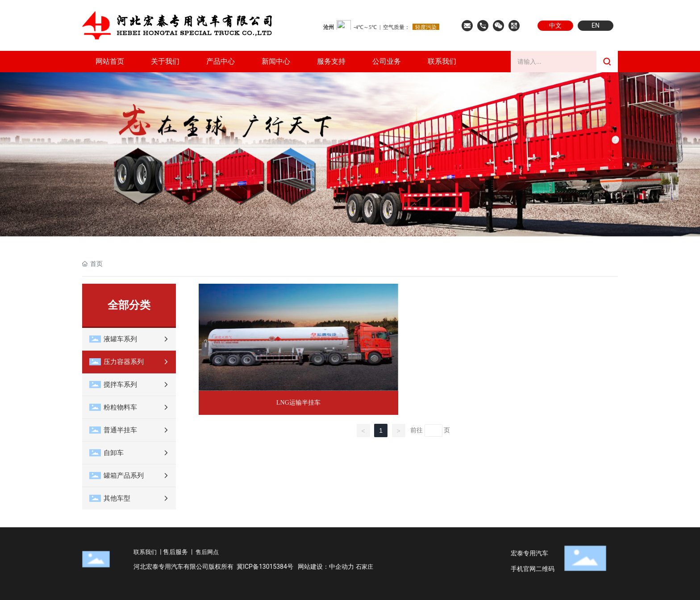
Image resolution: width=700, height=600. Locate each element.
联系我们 (483, 26)
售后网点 (207, 552)
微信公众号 (498, 26)
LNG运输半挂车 (298, 403)
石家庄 (365, 567)
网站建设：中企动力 (326, 567)
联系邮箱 (467, 26)
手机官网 (514, 26)
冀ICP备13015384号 (265, 567)
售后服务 (175, 552)
